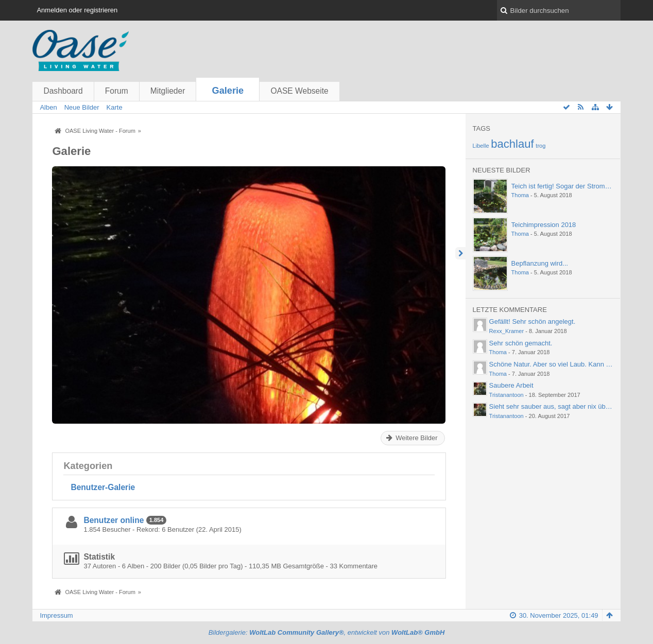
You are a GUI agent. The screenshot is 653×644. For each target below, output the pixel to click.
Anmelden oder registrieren (77, 10)
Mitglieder (168, 91)
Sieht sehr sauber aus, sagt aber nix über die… (559, 406)
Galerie (228, 91)
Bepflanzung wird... (540, 263)
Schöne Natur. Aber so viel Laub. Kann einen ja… (563, 364)
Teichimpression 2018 (544, 225)
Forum (117, 91)
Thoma (520, 195)
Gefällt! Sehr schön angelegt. (532, 321)
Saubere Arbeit (511, 385)
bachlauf (512, 144)
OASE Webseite (299, 91)
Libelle (481, 146)
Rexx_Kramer (507, 331)
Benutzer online (114, 520)
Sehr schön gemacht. (521, 343)
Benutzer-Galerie (103, 487)
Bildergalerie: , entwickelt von (327, 632)
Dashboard (63, 91)
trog (540, 146)
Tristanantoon (506, 395)
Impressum (56, 615)
